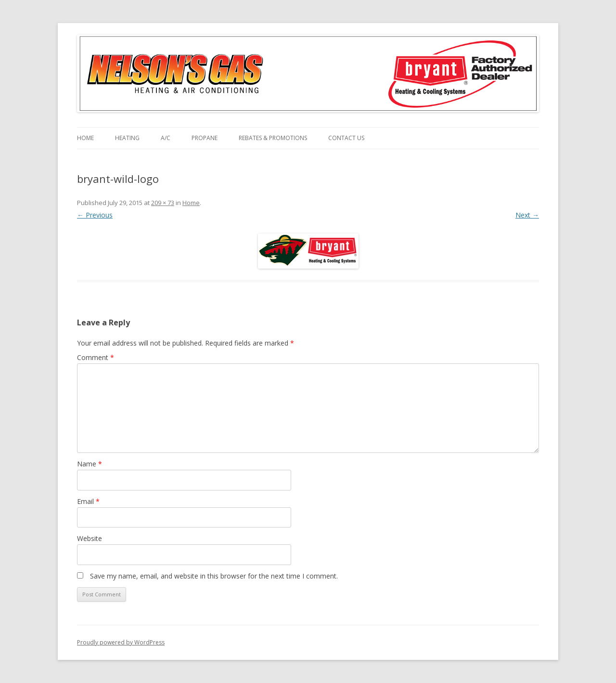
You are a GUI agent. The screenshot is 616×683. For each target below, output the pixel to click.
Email (88, 501)
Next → (527, 215)
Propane (205, 138)
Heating (127, 138)
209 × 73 (163, 203)
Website (90, 538)
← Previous (95, 215)
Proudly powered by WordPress (121, 642)
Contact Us (346, 138)
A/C (166, 138)
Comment (96, 357)
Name (90, 464)
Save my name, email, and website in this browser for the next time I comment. (214, 576)
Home (85, 138)
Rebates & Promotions (273, 138)
